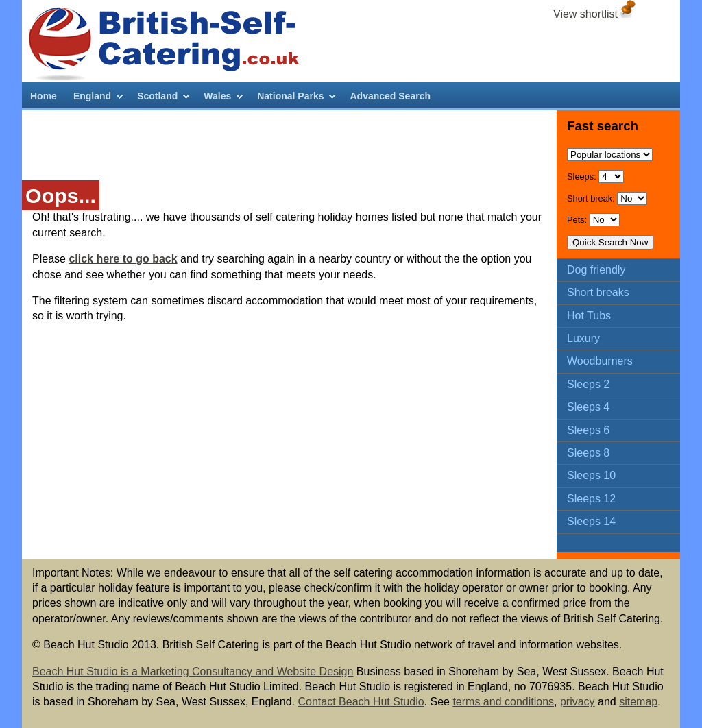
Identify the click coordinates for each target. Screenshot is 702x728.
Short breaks (598, 292)
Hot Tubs (589, 316)
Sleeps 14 (591, 521)
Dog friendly (596, 270)
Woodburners (600, 361)
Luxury (583, 338)
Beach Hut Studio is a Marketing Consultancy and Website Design (193, 671)
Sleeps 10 (591, 475)
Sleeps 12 (591, 499)
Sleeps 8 (588, 453)
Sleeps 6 (588, 430)
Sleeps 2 (588, 384)
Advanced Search (390, 96)
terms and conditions (503, 702)
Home (44, 96)
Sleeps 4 (588, 407)
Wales (217, 96)
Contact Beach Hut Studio (361, 702)
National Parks (290, 96)
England (92, 96)
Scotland (157, 96)
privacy (578, 702)
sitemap (638, 702)
